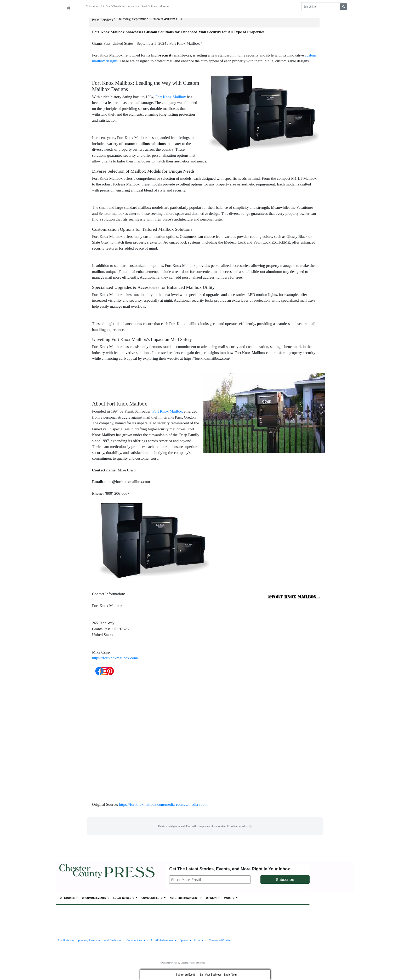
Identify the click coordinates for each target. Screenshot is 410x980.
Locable (184, 965)
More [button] (164, 6)
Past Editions (149, 6)
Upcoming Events (96, 901)
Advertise (134, 6)
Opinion (213, 901)
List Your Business (211, 975)
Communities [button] (152, 901)
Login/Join (230, 975)
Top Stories (68, 901)
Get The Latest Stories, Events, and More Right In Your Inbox (230, 871)
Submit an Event (185, 975)
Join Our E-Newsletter (113, 6)
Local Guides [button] (124, 901)
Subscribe (92, 6)
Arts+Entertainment (186, 901)
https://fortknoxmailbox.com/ (115, 661)
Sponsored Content (220, 943)
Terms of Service (197, 965)
